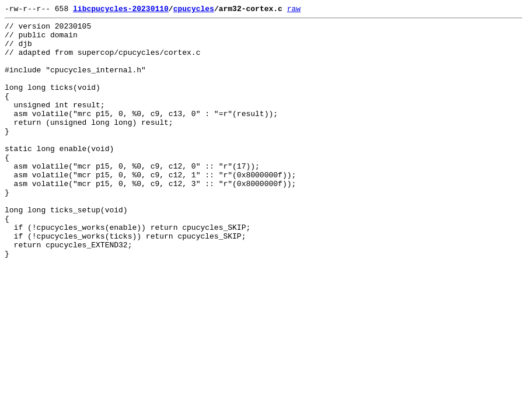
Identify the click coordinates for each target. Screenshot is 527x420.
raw (294, 10)
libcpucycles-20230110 (121, 10)
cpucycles (194, 10)
